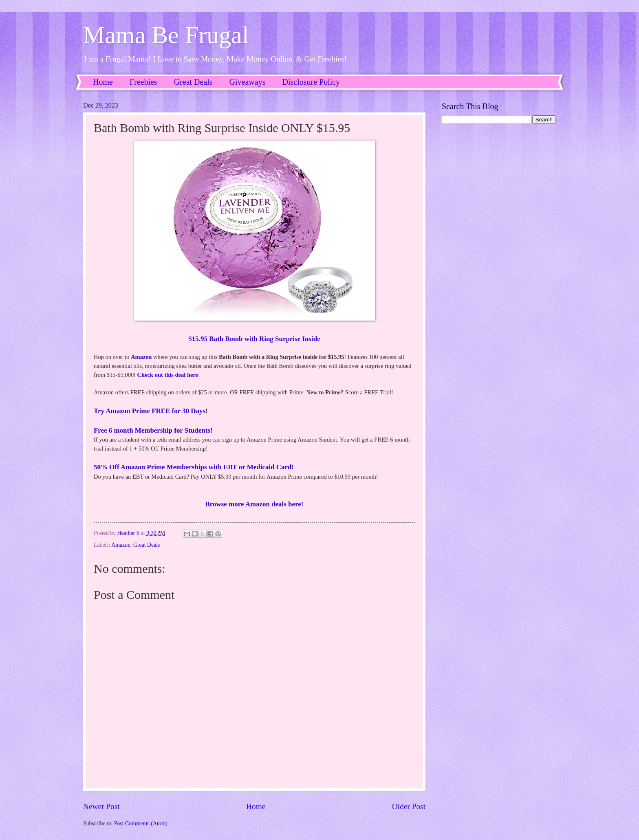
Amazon (141, 357)
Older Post (409, 806)
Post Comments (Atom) (141, 824)
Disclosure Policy (311, 82)
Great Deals (193, 82)
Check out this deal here (168, 375)
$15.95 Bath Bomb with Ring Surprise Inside (254, 339)
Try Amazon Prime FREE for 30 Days (150, 411)
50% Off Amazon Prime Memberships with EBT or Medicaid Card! (194, 467)
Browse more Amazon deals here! (254, 504)
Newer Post (101, 806)
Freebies (143, 82)
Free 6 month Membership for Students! (153, 430)
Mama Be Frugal (166, 35)
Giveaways (248, 82)
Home (103, 82)
